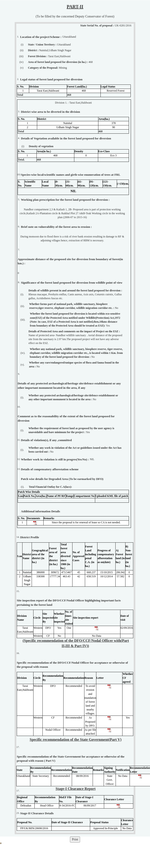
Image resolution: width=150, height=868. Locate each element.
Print (75, 839)
